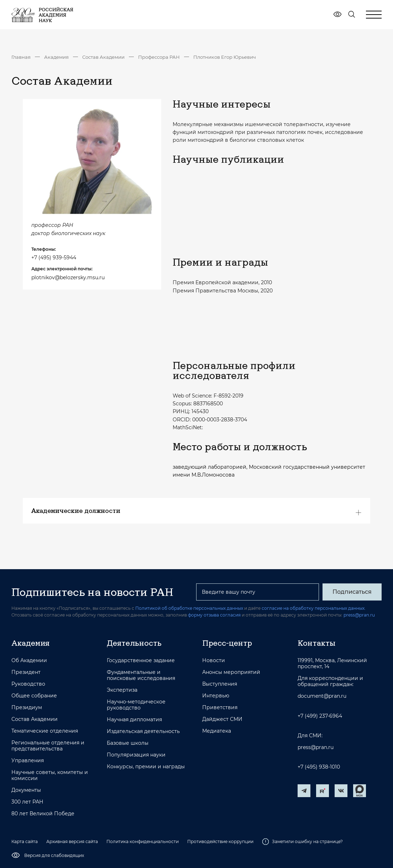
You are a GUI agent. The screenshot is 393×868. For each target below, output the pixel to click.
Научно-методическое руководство (136, 705)
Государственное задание (141, 661)
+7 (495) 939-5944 (54, 258)
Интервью (216, 696)
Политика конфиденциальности (143, 841)
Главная (21, 57)
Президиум (27, 708)
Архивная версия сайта (72, 841)
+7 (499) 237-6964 (320, 716)
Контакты (316, 643)
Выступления (220, 684)
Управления (28, 761)
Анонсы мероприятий (231, 672)
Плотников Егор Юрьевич (225, 57)
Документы (26, 790)
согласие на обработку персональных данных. (314, 608)
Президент (26, 672)
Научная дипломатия (134, 720)
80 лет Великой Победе (43, 814)
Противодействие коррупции (220, 841)
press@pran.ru (359, 615)
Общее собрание (34, 696)
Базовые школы (128, 743)
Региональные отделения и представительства (48, 746)
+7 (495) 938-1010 (319, 767)
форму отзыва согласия (214, 615)
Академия (56, 57)
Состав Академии (103, 57)
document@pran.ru (322, 696)
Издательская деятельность (143, 731)
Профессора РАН (159, 57)
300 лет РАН (27, 802)
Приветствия (220, 708)
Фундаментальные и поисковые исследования (141, 675)
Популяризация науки (136, 755)
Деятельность (134, 643)
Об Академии (29, 661)
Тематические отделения (45, 731)
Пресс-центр (227, 643)
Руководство (28, 684)
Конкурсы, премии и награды (146, 767)
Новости (214, 661)
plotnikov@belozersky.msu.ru (68, 277)
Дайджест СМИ (222, 719)
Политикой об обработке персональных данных (189, 608)
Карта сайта (25, 841)
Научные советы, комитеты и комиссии (50, 775)
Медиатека (217, 731)
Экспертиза (122, 690)
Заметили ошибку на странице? (302, 842)
